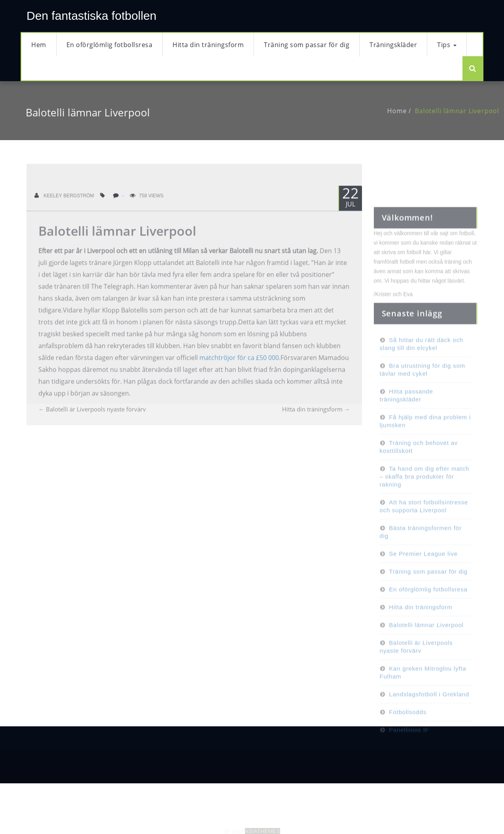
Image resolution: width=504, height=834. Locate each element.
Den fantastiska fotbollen (92, 16)
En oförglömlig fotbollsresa (110, 45)
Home (410, 111)
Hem (39, 45)
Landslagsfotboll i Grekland (429, 720)
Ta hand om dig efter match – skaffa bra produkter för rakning (424, 502)
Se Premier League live (423, 580)
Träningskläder (393, 45)
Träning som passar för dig (307, 45)
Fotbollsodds (408, 738)
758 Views (147, 209)
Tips (447, 45)
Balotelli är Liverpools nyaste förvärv (92, 422)
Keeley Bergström (64, 209)
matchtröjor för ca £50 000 (239, 370)
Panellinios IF (409, 756)
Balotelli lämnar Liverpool (117, 244)
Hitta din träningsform (208, 45)
